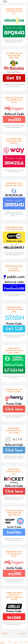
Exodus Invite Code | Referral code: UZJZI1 (14, 184)
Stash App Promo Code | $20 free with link (14, 309)
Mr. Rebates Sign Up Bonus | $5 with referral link (14, 55)
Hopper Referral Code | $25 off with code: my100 (14, 100)
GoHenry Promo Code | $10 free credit (14, 390)
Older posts (5, 633)
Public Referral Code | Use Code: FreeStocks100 (14, 268)
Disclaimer (10, 642)
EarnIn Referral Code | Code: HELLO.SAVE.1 (14, 228)
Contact (26, 642)
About (21, 642)
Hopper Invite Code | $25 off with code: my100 (14, 554)
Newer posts (23, 633)
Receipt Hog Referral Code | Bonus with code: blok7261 (14, 513)
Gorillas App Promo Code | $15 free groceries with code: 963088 (14, 596)
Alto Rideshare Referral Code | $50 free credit (14, 430)
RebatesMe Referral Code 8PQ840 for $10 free (14, 11)
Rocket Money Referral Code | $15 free (14, 471)
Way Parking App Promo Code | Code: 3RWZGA (14, 141)
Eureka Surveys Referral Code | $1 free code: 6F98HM (14, 350)
